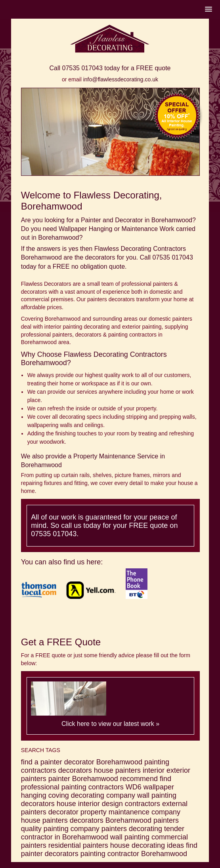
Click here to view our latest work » (110, 724)
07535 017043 (82, 68)
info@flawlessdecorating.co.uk (121, 79)
